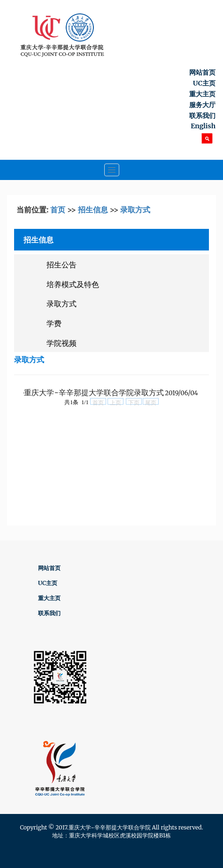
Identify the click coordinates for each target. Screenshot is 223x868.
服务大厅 (202, 105)
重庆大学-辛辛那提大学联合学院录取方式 (94, 392)
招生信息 (93, 210)
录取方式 (135, 210)
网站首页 (202, 72)
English (203, 126)
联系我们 (202, 116)
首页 (58, 210)
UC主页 (204, 83)
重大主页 (202, 94)
